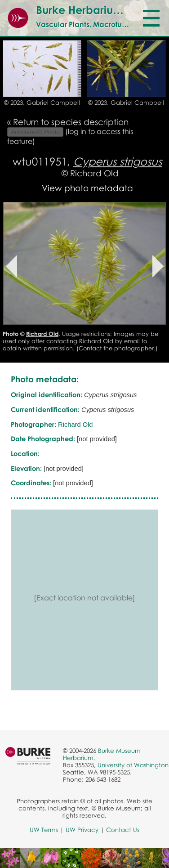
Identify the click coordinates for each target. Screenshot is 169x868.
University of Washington (133, 765)
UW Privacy (82, 830)
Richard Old (94, 173)
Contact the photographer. (117, 348)
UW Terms (44, 830)
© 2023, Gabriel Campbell (42, 103)
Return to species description (71, 122)
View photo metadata (87, 188)
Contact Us (123, 830)
